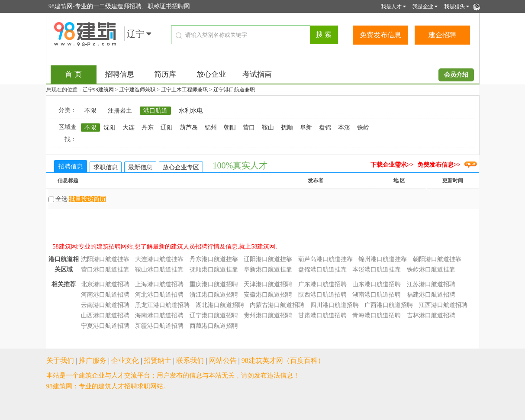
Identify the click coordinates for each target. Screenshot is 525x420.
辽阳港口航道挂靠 (268, 259)
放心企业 (211, 74)
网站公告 (223, 360)
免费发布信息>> (439, 165)
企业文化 (125, 360)
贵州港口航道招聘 (268, 315)
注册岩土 (120, 111)
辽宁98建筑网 (98, 90)
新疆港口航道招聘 (159, 326)
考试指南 (257, 74)
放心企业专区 (181, 167)
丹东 (148, 128)
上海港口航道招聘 (159, 284)
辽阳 (167, 128)
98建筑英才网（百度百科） (283, 360)
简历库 (165, 74)
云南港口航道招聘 (105, 305)
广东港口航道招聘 (322, 284)
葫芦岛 (189, 128)
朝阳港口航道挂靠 (437, 259)
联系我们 (190, 360)
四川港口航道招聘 (335, 305)
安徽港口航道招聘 (268, 295)
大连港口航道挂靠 (159, 259)
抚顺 (287, 128)
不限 (90, 111)
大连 (129, 128)
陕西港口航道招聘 (322, 295)
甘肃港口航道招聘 (322, 315)
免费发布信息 (380, 35)
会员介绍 (456, 75)
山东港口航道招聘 (377, 284)
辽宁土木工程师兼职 (184, 90)
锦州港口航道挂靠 (383, 259)
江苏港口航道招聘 (431, 284)
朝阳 (230, 128)
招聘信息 (119, 74)
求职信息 (106, 167)
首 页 (73, 74)
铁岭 (363, 128)
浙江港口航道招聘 (214, 295)
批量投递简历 (87, 199)
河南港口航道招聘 (105, 295)
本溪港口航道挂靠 (377, 270)
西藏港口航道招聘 (214, 326)
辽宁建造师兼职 (137, 90)
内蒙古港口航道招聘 (277, 305)
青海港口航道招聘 (377, 315)
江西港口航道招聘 (443, 305)
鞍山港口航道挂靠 (159, 270)
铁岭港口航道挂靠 (431, 270)
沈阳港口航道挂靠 (105, 259)
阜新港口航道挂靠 (268, 270)
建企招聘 (442, 35)
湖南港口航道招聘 (377, 295)
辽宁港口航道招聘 (214, 315)
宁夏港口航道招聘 (105, 326)
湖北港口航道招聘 (220, 305)
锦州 (211, 128)
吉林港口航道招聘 (431, 315)
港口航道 (155, 111)
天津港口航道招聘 (268, 284)
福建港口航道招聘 (431, 295)
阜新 (306, 128)
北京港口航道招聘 (105, 284)
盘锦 (325, 128)
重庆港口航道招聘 (214, 284)
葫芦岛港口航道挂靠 (325, 259)
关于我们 (60, 360)
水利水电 (191, 111)
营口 (249, 128)
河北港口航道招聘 (159, 295)
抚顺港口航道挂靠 (214, 270)
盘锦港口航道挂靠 (322, 270)
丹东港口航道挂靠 (214, 259)
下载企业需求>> (392, 165)
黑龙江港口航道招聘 (162, 305)
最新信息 (140, 167)
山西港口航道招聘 (105, 315)
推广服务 (93, 360)
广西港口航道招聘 (389, 305)
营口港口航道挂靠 (105, 270)
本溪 (344, 128)
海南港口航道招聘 (159, 315)
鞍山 (268, 128)
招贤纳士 (158, 360)
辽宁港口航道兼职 (234, 90)
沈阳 (110, 128)
